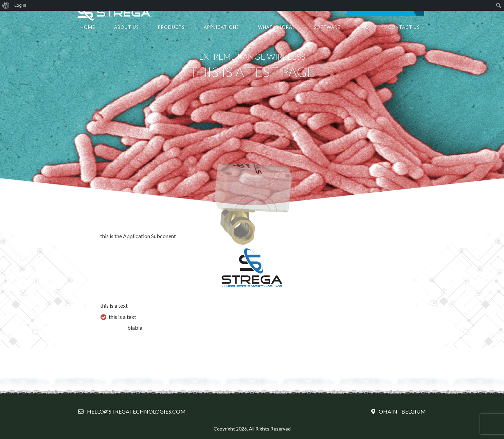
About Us (127, 27)
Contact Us (404, 27)
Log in (20, 5)
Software (327, 27)
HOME (88, 27)
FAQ (364, 27)
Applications (221, 27)
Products (171, 27)
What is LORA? (276, 27)
